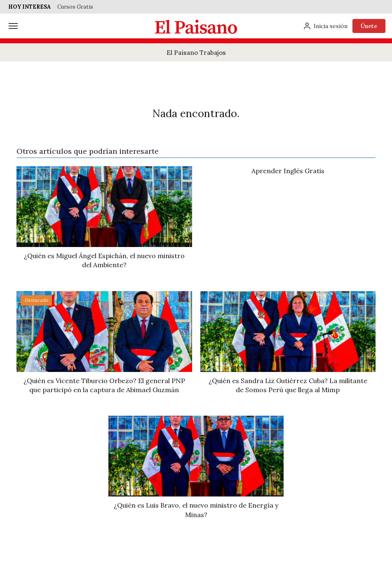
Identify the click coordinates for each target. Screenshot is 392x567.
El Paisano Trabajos (196, 53)
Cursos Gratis (75, 7)
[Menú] (13, 26)
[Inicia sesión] (325, 26)
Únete (369, 26)
